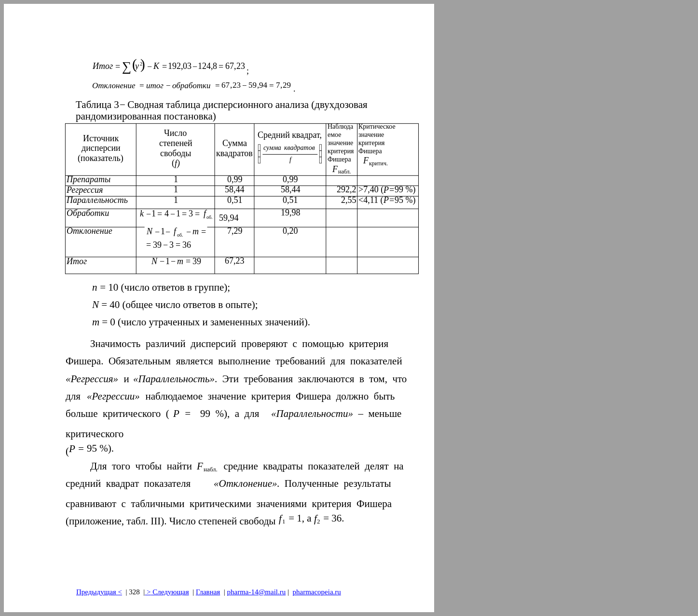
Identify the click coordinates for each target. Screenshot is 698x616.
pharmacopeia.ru (316, 592)
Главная (208, 592)
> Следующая (167, 592)
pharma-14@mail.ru (257, 592)
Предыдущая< (99, 592)
